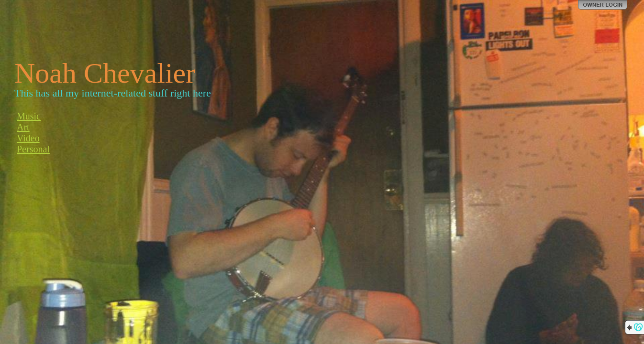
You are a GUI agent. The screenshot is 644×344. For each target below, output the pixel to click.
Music (29, 116)
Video (28, 138)
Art (23, 127)
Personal (33, 149)
